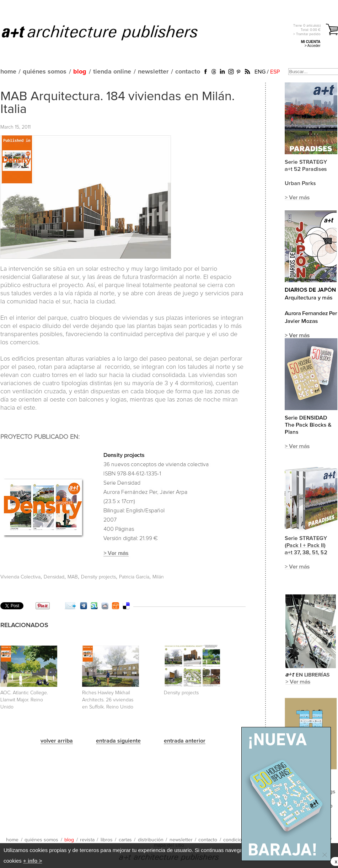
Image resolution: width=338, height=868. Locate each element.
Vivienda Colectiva (20, 577)
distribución (151, 840)
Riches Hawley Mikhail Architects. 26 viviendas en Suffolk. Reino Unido (108, 700)
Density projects (98, 577)
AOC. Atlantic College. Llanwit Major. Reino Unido (24, 700)
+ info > (33, 861)
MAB (73, 577)
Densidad (54, 577)
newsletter (153, 72)
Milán (158, 577)
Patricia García (134, 577)
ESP (275, 72)
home (8, 72)
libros (107, 840)
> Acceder (313, 46)
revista (87, 840)
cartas (125, 840)
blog (80, 72)
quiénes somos (45, 72)
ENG (260, 72)
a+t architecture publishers (109, 32)
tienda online (112, 72)
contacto (188, 72)
